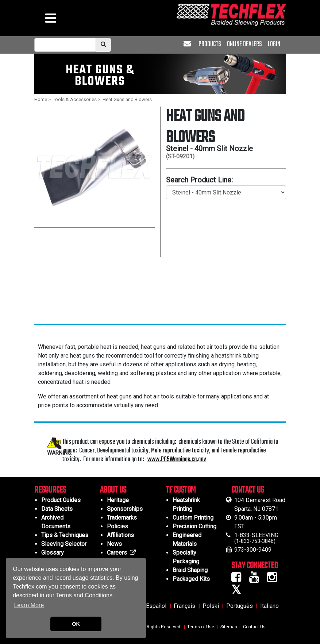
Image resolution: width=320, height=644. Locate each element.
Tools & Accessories (75, 99)
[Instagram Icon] (275, 579)
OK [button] (76, 624)
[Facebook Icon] (239, 579)
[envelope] (188, 44)
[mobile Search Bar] (65, 45)
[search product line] (226, 192)
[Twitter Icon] (239, 592)
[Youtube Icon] (257, 579)
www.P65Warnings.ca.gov (177, 460)
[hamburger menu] (51, 20)
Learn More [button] (29, 605)
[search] (103, 45)
